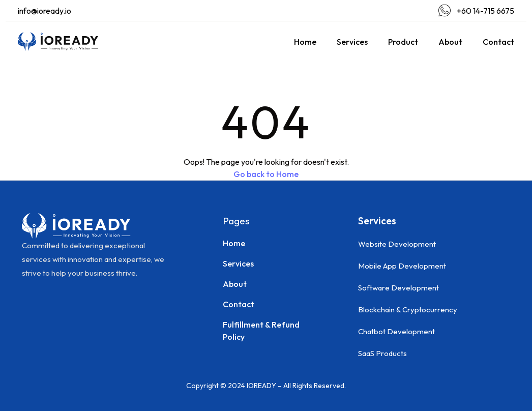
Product (403, 42)
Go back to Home (266, 174)
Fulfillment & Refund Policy (261, 331)
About (450, 42)
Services (352, 42)
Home (305, 42)
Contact (498, 42)
